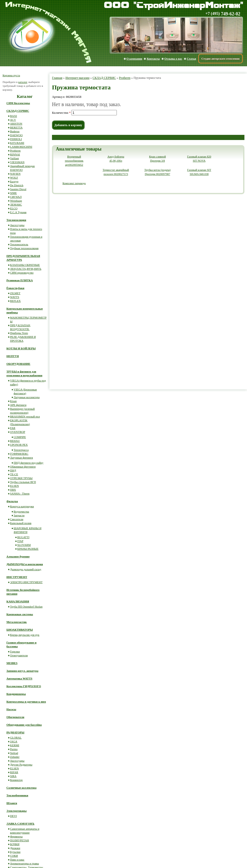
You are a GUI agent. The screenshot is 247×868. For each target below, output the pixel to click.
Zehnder (15, 757)
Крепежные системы (20, 614)
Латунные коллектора (27, 397)
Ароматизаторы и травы (24, 863)
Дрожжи (15, 848)
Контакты (153, 59)
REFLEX (15, 301)
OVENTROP (18, 432)
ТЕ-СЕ (14, 474)
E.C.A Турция (18, 212)
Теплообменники (17, 795)
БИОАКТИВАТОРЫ (20, 630)
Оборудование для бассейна (24, 725)
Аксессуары (17, 225)
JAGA (14, 741)
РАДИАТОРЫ (15, 732)
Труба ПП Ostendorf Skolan (26, 606)
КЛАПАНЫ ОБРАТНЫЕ (25, 265)
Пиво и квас (17, 860)
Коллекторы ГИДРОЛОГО (24, 686)
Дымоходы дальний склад (26, 569)
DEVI (13, 816)
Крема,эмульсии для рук (25, 635)
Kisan (13, 401)
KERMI (15, 745)
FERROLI (16, 139)
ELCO (14, 208)
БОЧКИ (15, 844)
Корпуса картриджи (22, 506)
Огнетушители (19, 655)
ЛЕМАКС (16, 204)
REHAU (15, 441)
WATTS (15, 297)
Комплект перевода (74, 183)
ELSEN (14, 486)
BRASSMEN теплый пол (25, 416)
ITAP (20, 541)
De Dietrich (17, 185)
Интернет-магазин (77, 78)
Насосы (11, 709)
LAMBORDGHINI (21, 147)
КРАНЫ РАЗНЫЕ (28, 549)
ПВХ (13, 490)
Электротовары (16, 811)
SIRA (13, 776)
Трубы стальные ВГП (23, 482)
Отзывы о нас (173, 59)
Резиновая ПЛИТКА (20, 280)
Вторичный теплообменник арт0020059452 (74, 161)
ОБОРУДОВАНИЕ (18, 364)
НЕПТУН (13, 356)
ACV (13, 120)
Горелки (15, 651)
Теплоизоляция (16, 220)
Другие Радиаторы (21, 764)
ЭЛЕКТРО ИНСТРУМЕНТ (26, 582)
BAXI (14, 116)
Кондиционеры (16, 694)
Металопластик (17, 622)
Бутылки (15, 852)
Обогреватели (15, 717)
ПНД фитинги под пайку (29, 463)
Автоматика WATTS (19, 678)
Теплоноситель (19, 244)
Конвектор (16, 780)
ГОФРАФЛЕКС (19, 454)
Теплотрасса (21, 450)
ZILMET (15, 293)
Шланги (12, 803)
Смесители (17, 519)
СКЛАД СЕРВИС (104, 78)
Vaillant (14, 158)
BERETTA (16, 127)
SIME (13, 193)
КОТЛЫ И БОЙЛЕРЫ (21, 348)
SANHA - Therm (20, 493)
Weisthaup (16, 201)
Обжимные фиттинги (23, 466)
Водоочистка (21, 511)
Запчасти (19, 515)
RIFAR (14, 772)
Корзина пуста (11, 75)
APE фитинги (18, 405)
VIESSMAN (17, 162)
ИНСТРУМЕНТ (17, 577)
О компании (134, 59)
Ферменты (16, 836)
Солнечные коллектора (21, 788)
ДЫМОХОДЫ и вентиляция (25, 564)
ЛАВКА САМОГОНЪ (20, 824)
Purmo (14, 749)
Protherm (125, 78)
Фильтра (12, 501)
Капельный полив (21, 523)
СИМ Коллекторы (18, 103)
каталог (23, 82)
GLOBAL (16, 738)
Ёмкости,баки (15, 288)
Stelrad (14, 753)
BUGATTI (23, 537)
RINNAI (15, 154)
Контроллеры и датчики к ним (26, 702)
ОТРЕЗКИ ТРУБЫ (21, 478)
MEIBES (12, 663)
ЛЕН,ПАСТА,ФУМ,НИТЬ (26, 269)
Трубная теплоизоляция (24, 248)
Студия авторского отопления (220, 59)
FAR (13, 428)
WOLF (14, 178)
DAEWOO (16, 135)
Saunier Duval (18, 189)
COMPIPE (20, 437)
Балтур (14, 181)
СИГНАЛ (16, 197)
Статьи (191, 59)
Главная (57, 78)
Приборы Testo (19, 333)
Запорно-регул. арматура (22, 671)
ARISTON (16, 124)
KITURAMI (17, 143)
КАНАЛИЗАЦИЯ (18, 601)
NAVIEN (15, 174)
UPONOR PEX (19, 445)
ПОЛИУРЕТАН (19, 840)
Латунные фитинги (21, 458)
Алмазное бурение (18, 556)
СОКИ (14, 856)
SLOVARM (24, 545)
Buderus (15, 131)
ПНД (13, 470)
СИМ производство (22, 273)
